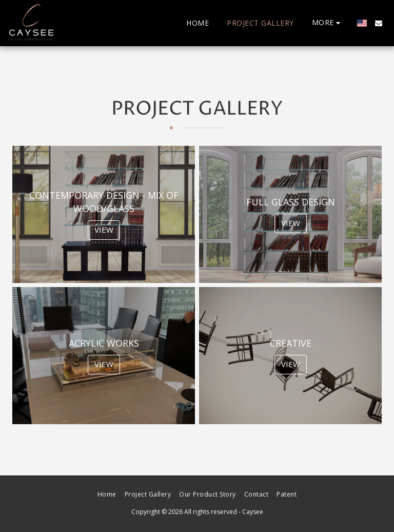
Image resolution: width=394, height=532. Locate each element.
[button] (379, 23)
